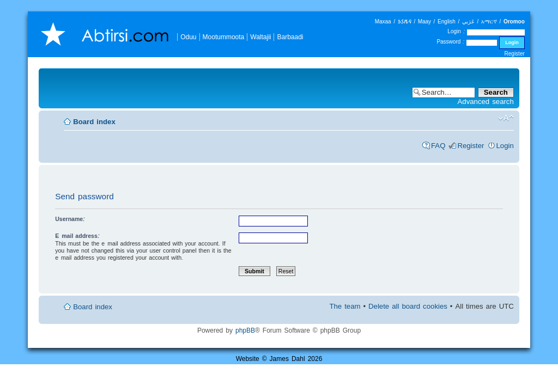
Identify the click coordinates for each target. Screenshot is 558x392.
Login (505, 146)
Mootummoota (224, 37)
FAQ (438, 146)
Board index (94, 122)
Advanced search (486, 102)
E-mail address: (77, 236)
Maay (424, 22)
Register (515, 54)
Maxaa (383, 22)
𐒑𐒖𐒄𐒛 (405, 22)
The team (345, 306)
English (447, 22)
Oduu (188, 37)
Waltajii (260, 37)
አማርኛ (489, 22)
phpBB (245, 330)
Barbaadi (290, 37)
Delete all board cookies (408, 306)
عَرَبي (468, 22)
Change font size (506, 118)
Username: (70, 219)
